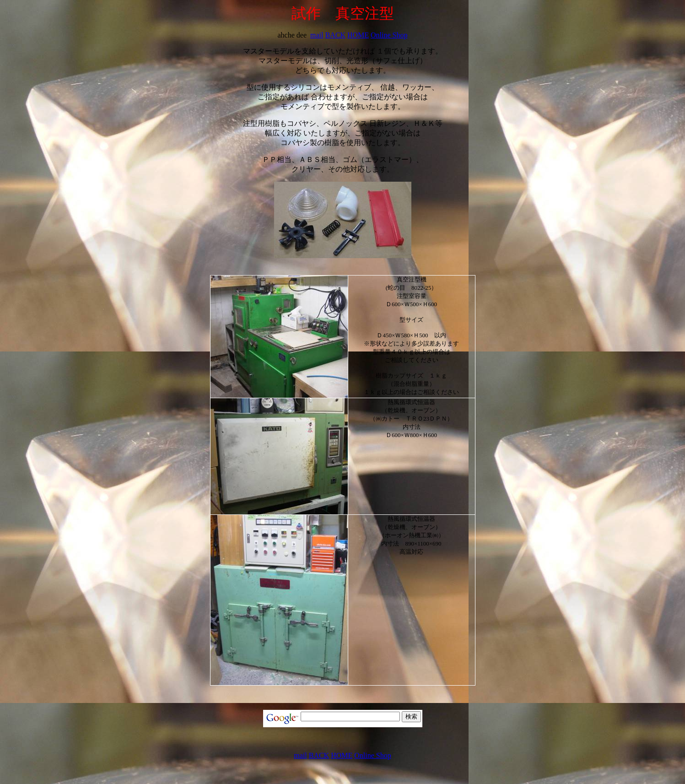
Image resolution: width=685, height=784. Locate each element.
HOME (358, 35)
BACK (335, 35)
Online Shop (389, 35)
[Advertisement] (348, 696)
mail (317, 35)
